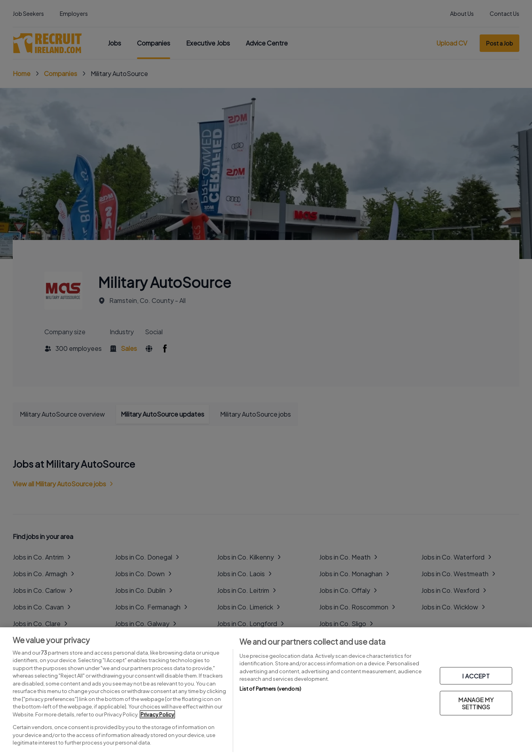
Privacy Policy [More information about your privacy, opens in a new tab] (157, 714)
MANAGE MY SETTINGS (476, 703)
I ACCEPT (476, 676)
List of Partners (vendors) (270, 689)
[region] (266, 692)
